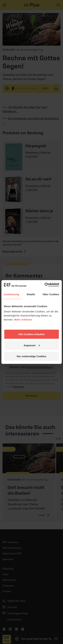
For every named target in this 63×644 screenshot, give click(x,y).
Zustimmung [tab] (12, 294)
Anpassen (32, 345)
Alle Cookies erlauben (32, 334)
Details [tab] (31, 294)
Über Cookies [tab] (51, 294)
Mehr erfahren (23, 320)
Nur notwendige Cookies (32, 356)
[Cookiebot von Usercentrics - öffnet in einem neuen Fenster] (45, 285)
